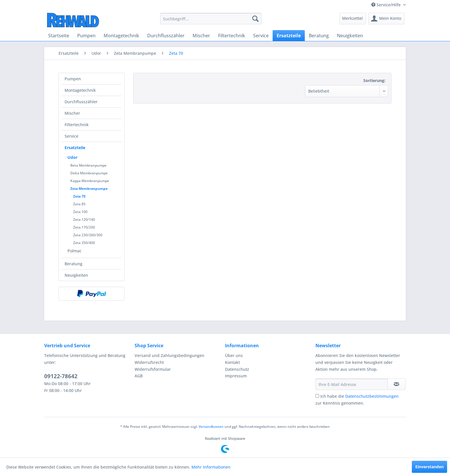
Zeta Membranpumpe (89, 189)
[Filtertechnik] (232, 36)
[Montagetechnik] (121, 36)
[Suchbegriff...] (211, 19)
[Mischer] (201, 36)
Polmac (74, 251)
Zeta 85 (79, 204)
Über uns (234, 355)
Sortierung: (374, 80)
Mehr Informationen (211, 467)
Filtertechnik (77, 125)
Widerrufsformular (153, 369)
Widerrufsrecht (149, 362)
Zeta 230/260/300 (88, 235)
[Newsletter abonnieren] (396, 384)
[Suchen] (255, 19)
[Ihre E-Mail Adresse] (352, 384)
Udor (72, 157)
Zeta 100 (80, 212)
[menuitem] (211, 19)
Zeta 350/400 (84, 243)
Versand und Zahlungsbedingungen (169, 355)
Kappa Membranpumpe (90, 181)
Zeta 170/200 (84, 227)
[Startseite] (59, 36)
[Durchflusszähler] (166, 36)
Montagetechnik (80, 90)
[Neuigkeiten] (350, 36)
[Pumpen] (86, 36)
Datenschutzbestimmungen (372, 396)
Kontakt (232, 362)
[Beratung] (319, 36)
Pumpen (73, 79)
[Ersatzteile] (289, 36)
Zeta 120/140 (84, 220)
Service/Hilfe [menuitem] (387, 5)
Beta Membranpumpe (88, 165)
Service (71, 136)
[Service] (261, 36)
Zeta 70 (79, 196)
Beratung (73, 264)
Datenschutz (237, 369)
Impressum (236, 376)
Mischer (72, 113)
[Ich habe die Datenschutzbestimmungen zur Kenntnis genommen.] (317, 396)
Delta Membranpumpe (89, 173)
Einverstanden (429, 467)
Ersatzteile (75, 148)
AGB (139, 376)
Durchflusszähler (81, 102)
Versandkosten (211, 427)
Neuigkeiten (76, 275)
